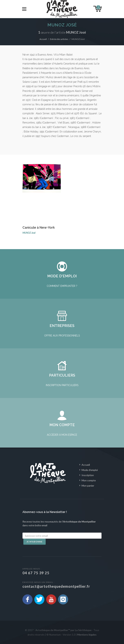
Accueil (43, 39)
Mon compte (89, 480)
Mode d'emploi (90, 470)
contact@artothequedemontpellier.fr (56, 586)
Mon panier (88, 486)
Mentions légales (87, 635)
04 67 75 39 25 (36, 573)
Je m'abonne (35, 542)
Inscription (88, 475)
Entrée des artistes (59, 39)
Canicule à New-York (39, 227)
